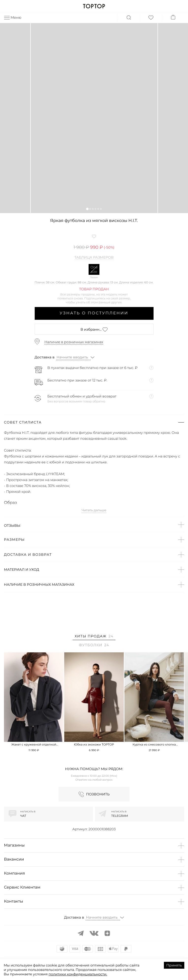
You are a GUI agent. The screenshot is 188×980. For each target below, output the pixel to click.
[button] (87, 209)
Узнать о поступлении (94, 313)
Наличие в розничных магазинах (74, 342)
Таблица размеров (94, 258)
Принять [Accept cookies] (174, 965)
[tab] (94, 637)
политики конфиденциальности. (78, 974)
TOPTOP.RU (94, 6)
